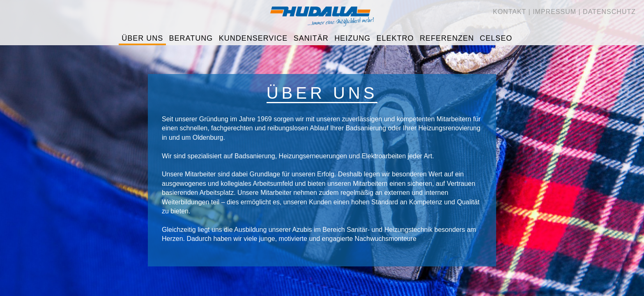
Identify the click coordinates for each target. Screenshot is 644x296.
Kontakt (509, 12)
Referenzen (447, 38)
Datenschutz (609, 12)
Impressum (554, 12)
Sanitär (311, 38)
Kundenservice (253, 38)
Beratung (191, 38)
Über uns (142, 38)
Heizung (352, 38)
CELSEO (496, 38)
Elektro (395, 38)
